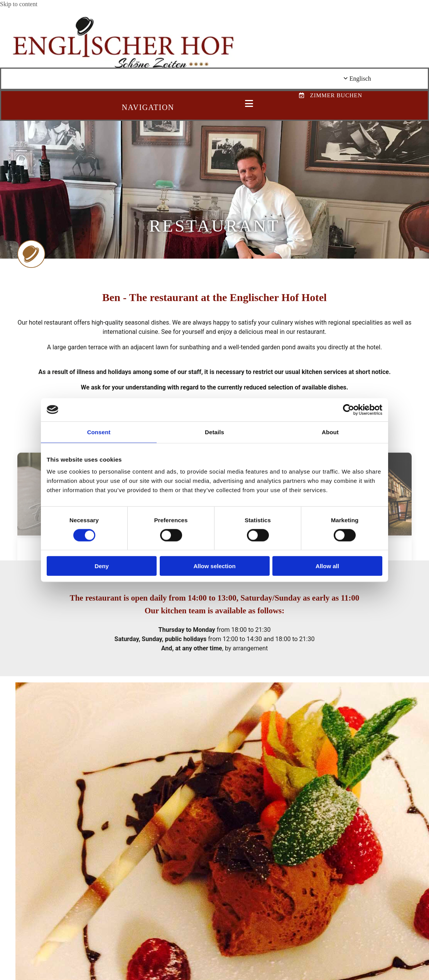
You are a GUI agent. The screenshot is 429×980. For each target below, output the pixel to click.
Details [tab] (214, 432)
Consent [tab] (99, 432)
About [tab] (330, 432)
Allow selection (214, 566)
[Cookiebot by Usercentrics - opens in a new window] (349, 410)
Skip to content (19, 4)
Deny (102, 566)
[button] (249, 104)
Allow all (327, 566)
